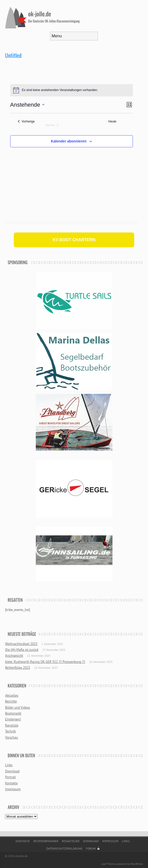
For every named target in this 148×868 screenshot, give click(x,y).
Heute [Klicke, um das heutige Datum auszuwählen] (112, 121)
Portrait (10, 777)
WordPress (137, 864)
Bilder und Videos (18, 708)
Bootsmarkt (13, 713)
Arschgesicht (14, 656)
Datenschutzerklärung (64, 848)
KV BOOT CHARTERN (74, 240)
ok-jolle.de (40, 14)
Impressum (13, 789)
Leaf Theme (108, 864)
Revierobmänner (46, 841)
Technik (10, 731)
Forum (91, 848)
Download (12, 771)
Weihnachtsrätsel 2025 (21, 644)
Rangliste (12, 725)
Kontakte (11, 783)
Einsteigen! (13, 719)
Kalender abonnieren (69, 141)
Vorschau (12, 737)
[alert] (72, 90)
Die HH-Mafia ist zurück (22, 650)
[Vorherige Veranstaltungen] (26, 122)
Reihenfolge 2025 (18, 668)
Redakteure (71, 841)
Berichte (11, 701)
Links (9, 765)
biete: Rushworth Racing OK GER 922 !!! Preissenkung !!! (45, 662)
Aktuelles (12, 695)
